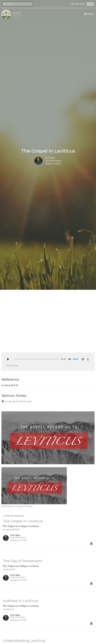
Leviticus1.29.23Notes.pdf (16, 401)
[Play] (8, 359)
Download (12, 365)
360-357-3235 (78, 4)
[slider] (36, 359)
